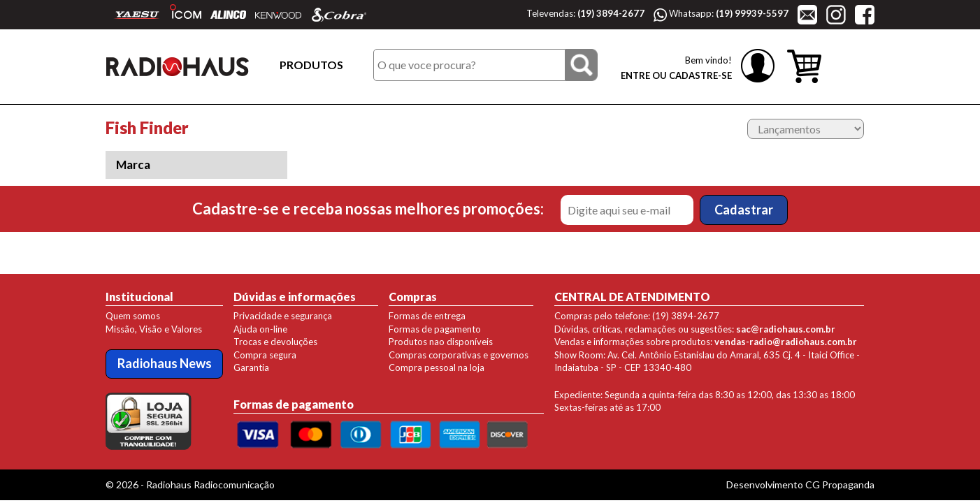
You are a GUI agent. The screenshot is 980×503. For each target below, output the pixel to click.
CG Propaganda (840, 484)
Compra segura (265, 355)
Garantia (251, 367)
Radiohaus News (165, 363)
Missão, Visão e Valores (154, 329)
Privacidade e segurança (283, 316)
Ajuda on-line (260, 329)
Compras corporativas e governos (459, 355)
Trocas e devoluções (275, 342)
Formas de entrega (427, 316)
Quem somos (133, 316)
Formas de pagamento (435, 329)
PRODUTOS (311, 65)
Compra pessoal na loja (437, 367)
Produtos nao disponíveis (441, 342)
